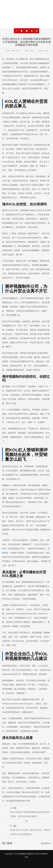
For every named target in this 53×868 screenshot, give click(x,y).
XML (26, 857)
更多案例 (45, 843)
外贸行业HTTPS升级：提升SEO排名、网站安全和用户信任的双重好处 (30, 832)
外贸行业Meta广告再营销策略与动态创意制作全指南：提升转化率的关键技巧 (30, 814)
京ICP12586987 (42, 854)
